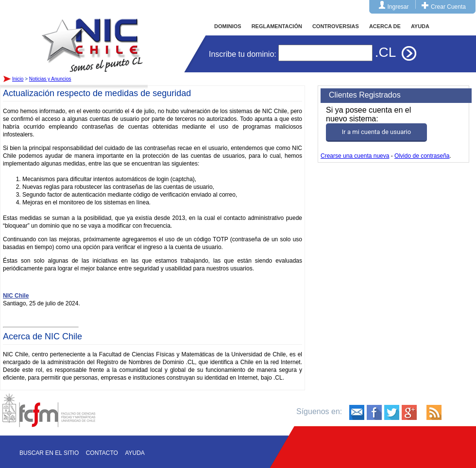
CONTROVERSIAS (336, 26)
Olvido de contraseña (422, 156)
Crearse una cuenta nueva (355, 156)
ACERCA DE (385, 26)
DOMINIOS (228, 26)
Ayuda (135, 453)
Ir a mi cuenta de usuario (376, 132)
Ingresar (398, 7)
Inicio (92, 36)
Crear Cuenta (448, 7)
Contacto (102, 453)
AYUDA (420, 26)
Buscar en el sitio (49, 453)
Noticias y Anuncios (50, 79)
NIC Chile (16, 296)
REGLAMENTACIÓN (277, 26)
